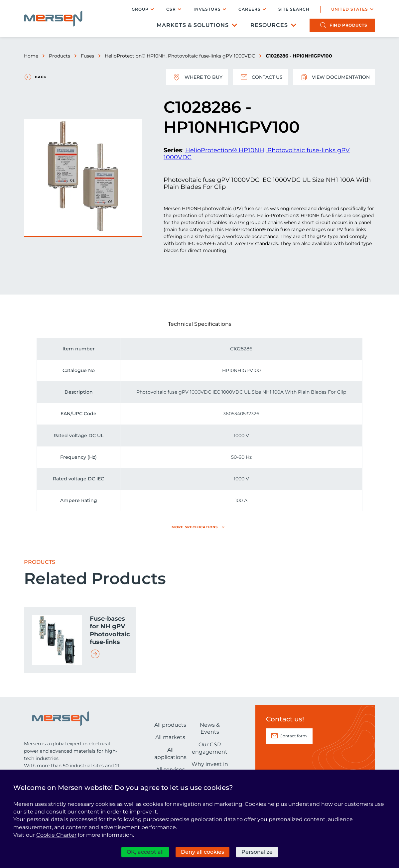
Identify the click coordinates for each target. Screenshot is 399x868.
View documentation (334, 77)
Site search (294, 9)
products (348, 25)
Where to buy (197, 77)
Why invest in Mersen (210, 768)
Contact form (293, 736)
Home (31, 56)
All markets (170, 737)
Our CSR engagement (210, 748)
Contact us (261, 77)
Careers (250, 9)
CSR (171, 9)
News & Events (210, 729)
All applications (170, 753)
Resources (269, 25)
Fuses (87, 56)
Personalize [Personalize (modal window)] (257, 852)
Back (41, 77)
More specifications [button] (195, 527)
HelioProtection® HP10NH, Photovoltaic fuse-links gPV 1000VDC (180, 56)
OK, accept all (145, 852)
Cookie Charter (56, 835)
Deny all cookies (202, 852)
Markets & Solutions (193, 25)
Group (140, 9)
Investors (207, 9)
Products (60, 56)
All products (170, 725)
